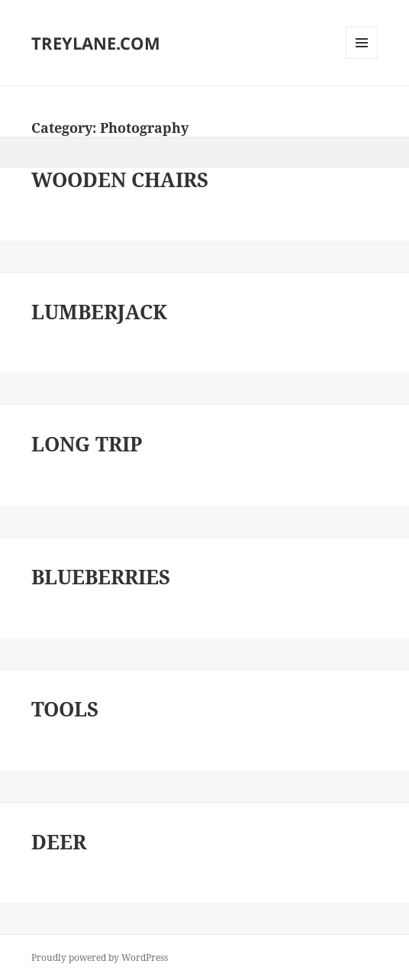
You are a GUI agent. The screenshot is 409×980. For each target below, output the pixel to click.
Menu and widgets (362, 58)
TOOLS (65, 709)
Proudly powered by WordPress (100, 957)
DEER (59, 842)
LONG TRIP (87, 444)
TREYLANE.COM (96, 43)
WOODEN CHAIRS (120, 180)
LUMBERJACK (99, 312)
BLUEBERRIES (101, 577)
